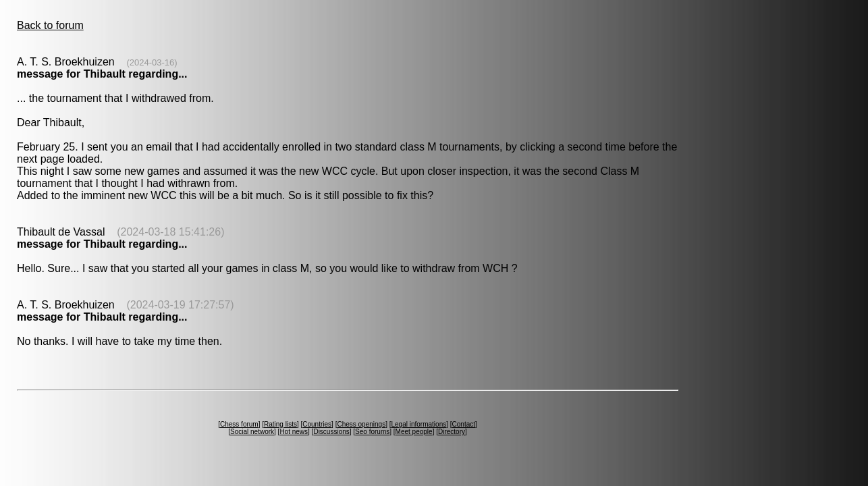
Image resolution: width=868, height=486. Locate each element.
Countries (317, 424)
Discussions (331, 432)
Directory (452, 432)
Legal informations (418, 424)
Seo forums (372, 432)
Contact (464, 424)
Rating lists (280, 424)
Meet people (414, 432)
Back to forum (50, 25)
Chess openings (361, 424)
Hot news (294, 432)
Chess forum (239, 424)
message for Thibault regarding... (102, 74)
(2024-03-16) (152, 62)
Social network (252, 432)
